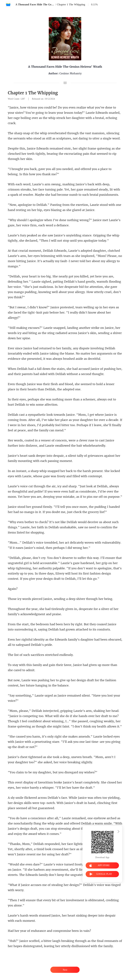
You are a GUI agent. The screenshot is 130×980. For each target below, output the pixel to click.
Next (65, 970)
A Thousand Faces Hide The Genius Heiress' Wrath (35, 4)
